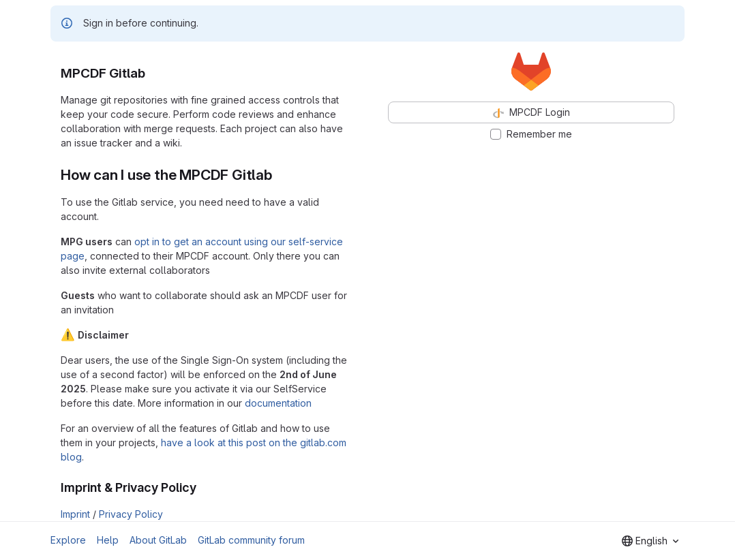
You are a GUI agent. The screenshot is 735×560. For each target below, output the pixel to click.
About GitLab (158, 540)
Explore (68, 540)
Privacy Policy (131, 514)
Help (108, 540)
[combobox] (650, 541)
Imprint (75, 514)
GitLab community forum (251, 540)
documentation (278, 403)
